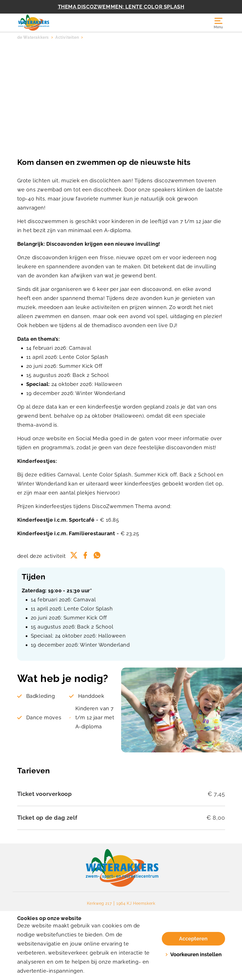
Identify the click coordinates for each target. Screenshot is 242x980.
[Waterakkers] (69, 23)
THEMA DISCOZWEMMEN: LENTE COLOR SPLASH (121, 7)
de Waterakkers (33, 37)
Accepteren (193, 939)
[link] (121, 868)
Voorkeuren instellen (193, 954)
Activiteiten (67, 37)
